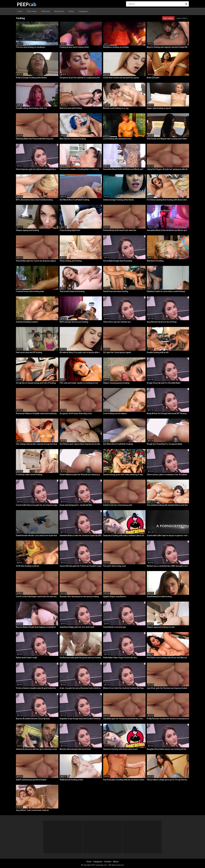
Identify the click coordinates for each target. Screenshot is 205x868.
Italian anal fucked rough (27, 658)
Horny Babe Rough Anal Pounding (118, 261)
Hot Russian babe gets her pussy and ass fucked (80, 658)
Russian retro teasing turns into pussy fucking (79, 596)
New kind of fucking (155, 261)
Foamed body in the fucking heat (30, 291)
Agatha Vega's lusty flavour (115, 596)
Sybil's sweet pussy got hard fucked (31, 780)
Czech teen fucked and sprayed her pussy (121, 78)
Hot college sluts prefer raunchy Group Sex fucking (37, 444)
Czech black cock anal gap (114, 627)
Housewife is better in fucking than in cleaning (79, 169)
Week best (46, 11)
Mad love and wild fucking (71, 108)
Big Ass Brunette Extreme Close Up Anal (33, 719)
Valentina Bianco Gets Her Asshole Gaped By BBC (81, 535)
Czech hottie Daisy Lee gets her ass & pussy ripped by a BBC (37, 505)
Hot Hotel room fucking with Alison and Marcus (167, 658)
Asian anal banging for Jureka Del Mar (76, 505)
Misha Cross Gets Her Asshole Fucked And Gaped (124, 688)
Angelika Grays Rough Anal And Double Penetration (81, 719)
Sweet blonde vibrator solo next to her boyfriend (36, 535)
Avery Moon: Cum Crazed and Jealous (32, 810)
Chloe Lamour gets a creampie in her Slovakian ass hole (168, 475)
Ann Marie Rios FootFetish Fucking (74, 200)
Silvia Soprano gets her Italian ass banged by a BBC (37, 169)
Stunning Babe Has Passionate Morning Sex (35, 139)
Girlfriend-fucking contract (28, 566)
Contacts (108, 862)
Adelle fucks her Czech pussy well (118, 505)
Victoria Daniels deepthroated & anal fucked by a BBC (37, 688)
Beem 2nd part (153, 78)
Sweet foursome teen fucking (116, 291)
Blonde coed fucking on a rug (116, 108)
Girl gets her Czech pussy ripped (117, 352)
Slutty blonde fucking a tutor (72, 780)
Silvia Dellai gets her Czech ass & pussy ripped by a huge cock (37, 261)
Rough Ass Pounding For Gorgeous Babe (164, 444)
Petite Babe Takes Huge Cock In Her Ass (120, 658)
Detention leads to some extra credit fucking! (166, 291)
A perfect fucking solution (27, 322)
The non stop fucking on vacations (31, 47)
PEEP (24, 4)
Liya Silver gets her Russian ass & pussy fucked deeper (168, 688)
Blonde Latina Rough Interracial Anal (75, 749)
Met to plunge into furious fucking (74, 322)
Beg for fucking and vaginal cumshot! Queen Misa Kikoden (168, 47)
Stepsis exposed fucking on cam (161, 627)
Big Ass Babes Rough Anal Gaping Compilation (36, 627)
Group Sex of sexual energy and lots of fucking (36, 383)
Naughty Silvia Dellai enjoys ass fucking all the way (168, 749)
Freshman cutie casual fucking (29, 475)
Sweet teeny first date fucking (159, 596)
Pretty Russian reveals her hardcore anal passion (168, 719)
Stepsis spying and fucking (27, 230)
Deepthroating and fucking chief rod (31, 108)
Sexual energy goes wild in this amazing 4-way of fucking (124, 475)
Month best (59, 11)
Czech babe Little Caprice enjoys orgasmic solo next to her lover (168, 535)
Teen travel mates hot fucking (72, 291)
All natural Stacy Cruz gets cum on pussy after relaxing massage (81, 352)
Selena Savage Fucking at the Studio (31, 78)
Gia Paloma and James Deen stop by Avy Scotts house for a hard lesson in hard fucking (81, 444)
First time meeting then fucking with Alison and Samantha (168, 200)
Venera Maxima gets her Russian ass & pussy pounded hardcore (81, 475)
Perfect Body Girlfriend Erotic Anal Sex (120, 230)
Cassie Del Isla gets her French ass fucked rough (81, 566)
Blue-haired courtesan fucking (73, 139)
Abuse (116, 862)
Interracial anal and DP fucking (29, 352)
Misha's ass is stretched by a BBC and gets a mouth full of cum (168, 566)
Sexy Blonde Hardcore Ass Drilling (162, 322)
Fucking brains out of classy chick (74, 47)
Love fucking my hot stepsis (115, 413)
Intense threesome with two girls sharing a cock (36, 749)
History (71, 11)
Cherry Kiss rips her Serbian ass (117, 322)
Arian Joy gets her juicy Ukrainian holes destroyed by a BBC (81, 688)
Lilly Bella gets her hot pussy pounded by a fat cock (124, 719)
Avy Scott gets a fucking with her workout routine (124, 780)
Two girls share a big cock (114, 566)
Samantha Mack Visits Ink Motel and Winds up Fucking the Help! (124, 169)
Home (20, 11)
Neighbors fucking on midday (116, 47)
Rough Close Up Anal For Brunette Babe (164, 383)
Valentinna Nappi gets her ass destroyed (77, 627)
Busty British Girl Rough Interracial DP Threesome (168, 413)
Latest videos (182, 18)
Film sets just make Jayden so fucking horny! (79, 383)
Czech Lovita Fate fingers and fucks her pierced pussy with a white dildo (37, 596)
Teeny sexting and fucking (71, 261)
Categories (83, 11)
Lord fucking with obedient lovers (117, 139)
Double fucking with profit (158, 352)
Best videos (32, 11)
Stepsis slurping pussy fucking (116, 383)
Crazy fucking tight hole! (70, 230)
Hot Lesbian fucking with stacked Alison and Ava (167, 505)
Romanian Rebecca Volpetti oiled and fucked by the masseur (37, 413)
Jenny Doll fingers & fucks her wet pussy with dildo (168, 169)
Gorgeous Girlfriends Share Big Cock (76, 413)
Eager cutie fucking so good (159, 108)
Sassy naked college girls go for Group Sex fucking (168, 780)
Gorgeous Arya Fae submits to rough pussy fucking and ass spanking (81, 78)
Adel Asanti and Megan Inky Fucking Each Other (167, 139)
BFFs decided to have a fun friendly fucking (34, 200)
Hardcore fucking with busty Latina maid (120, 749)
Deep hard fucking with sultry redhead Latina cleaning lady (124, 535)
